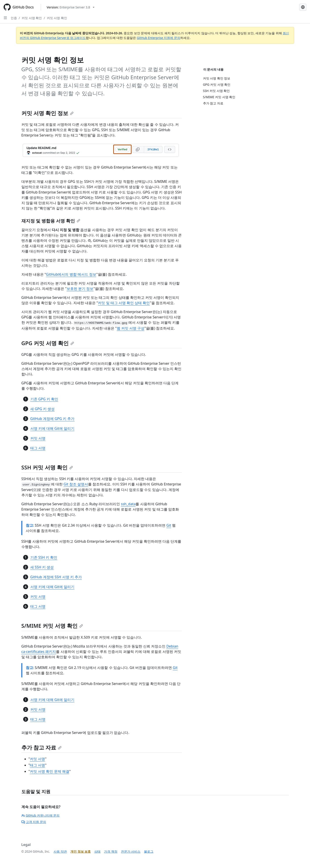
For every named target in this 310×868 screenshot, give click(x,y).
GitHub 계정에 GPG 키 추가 (52, 419)
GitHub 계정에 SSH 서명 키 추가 (56, 577)
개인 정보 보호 (81, 851)
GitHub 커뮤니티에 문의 (41, 815)
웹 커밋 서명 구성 (131, 328)
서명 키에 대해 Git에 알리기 (52, 428)
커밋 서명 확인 (32, 18)
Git (169, 525)
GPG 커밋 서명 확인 (48, 343)
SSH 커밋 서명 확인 (47, 467)
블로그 (149, 851)
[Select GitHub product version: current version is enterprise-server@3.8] (71, 7)
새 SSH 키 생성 (42, 567)
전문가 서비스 (131, 851)
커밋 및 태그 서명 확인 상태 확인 (124, 303)
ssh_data (128, 504)
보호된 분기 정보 (80, 289)
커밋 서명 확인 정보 (48, 113)
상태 (97, 851)
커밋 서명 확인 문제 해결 (50, 771)
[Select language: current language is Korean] (303, 7)
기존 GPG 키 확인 (44, 399)
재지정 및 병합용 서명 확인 (51, 221)
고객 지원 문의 (34, 822)
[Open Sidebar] (5, 18)
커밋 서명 (38, 438)
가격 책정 (111, 851)
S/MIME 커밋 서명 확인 (52, 626)
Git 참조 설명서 (76, 484)
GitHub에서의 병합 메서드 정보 (71, 274)
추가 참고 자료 (41, 747)
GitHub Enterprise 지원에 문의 (159, 38)
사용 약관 (60, 851)
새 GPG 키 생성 (42, 409)
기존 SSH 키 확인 (44, 557)
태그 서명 (38, 448)
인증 (14, 18)
